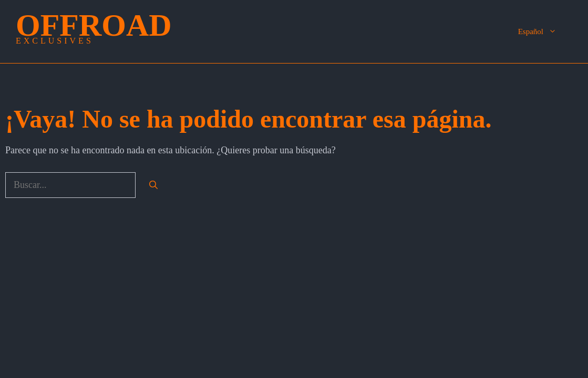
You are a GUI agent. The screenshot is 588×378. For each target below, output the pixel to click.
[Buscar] (153, 185)
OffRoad (94, 25)
